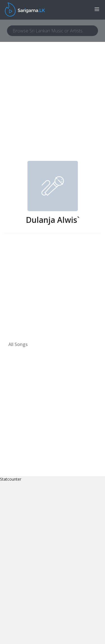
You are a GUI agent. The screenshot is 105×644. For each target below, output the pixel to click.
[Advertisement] (53, 106)
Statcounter (11, 479)
